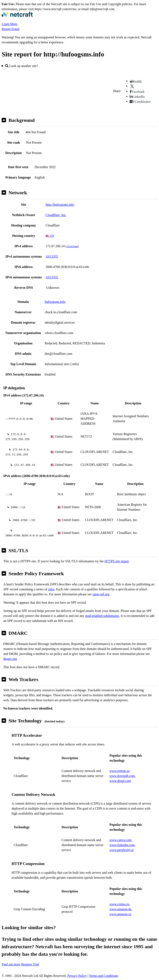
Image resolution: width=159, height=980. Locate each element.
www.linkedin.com (122, 845)
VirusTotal (72, 246)
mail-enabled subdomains (102, 616)
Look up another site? (22, 66)
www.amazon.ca (120, 914)
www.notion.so (120, 771)
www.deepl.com (120, 781)
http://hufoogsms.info (60, 205)
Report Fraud (10, 29)
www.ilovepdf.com (122, 776)
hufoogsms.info (55, 302)
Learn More (10, 24)
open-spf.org (101, 594)
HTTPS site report (117, 561)
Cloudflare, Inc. (56, 215)
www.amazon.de (120, 909)
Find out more (11, 964)
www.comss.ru (119, 904)
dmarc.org (10, 659)
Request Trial (30, 964)
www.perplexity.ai (122, 850)
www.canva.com (120, 840)
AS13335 (52, 256)
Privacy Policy (77, 976)
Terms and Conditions (104, 976)
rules (51, 589)
